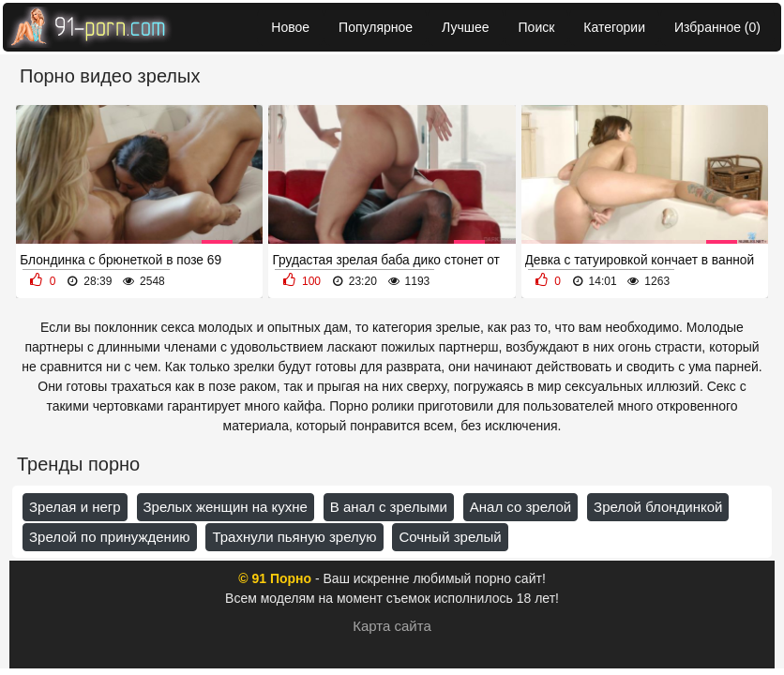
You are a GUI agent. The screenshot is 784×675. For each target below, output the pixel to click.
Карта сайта (392, 626)
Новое (290, 27)
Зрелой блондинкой (658, 507)
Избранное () (717, 27)
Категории (614, 27)
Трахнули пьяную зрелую (294, 537)
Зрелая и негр (75, 507)
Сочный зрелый (450, 537)
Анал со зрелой (520, 507)
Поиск (537, 27)
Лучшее (465, 27)
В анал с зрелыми (389, 507)
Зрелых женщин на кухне (226, 507)
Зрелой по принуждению (110, 537)
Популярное (376, 27)
